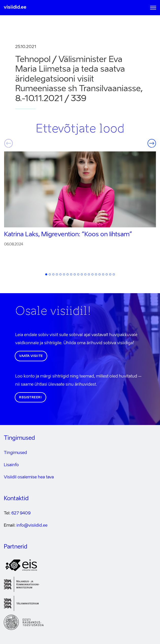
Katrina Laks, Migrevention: (68, 235)
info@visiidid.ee (32, 526)
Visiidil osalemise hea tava (29, 477)
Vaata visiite (31, 356)
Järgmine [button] (152, 143)
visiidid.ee (15, 7)
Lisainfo (11, 465)
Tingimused (15, 453)
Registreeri (30, 398)
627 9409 (21, 513)
